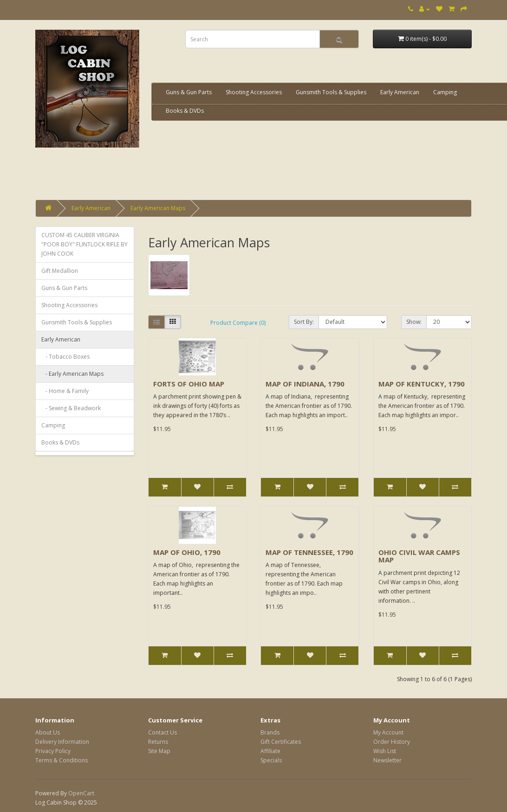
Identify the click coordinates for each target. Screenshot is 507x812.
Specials (271, 760)
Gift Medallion (60, 271)
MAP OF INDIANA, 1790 (305, 384)
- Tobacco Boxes (65, 357)
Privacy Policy (53, 751)
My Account (388, 732)
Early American (400, 92)
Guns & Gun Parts (189, 92)
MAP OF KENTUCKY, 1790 (422, 384)
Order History (392, 742)
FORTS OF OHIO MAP (189, 384)
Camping (445, 92)
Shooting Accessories (254, 92)
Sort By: (304, 322)
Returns (158, 742)
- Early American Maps (72, 374)
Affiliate (270, 751)
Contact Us (162, 732)
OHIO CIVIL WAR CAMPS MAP (419, 556)
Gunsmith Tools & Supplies (331, 92)
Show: (414, 322)
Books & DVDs (185, 111)
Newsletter (387, 760)
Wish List (385, 751)
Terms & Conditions (62, 760)
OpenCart (81, 793)
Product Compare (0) (238, 323)
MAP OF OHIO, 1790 (187, 552)
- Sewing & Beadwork (71, 408)
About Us (48, 732)
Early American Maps (158, 208)
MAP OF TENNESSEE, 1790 (309, 552)
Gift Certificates (281, 742)
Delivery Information (62, 742)
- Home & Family (65, 391)
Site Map (159, 751)
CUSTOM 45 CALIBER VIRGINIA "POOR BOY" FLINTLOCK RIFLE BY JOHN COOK (84, 244)
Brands (270, 732)
